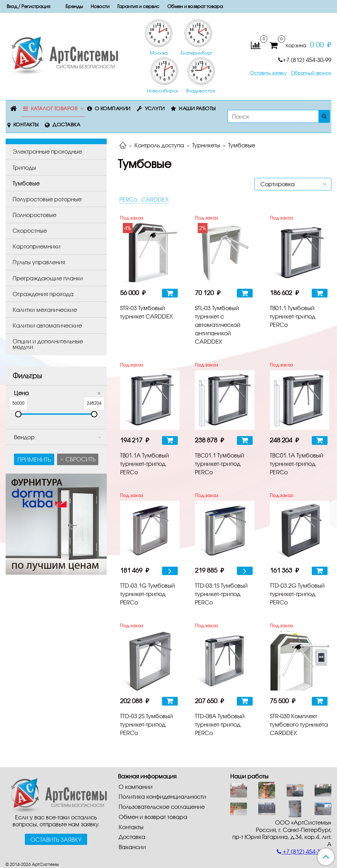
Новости (100, 6)
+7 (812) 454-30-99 (305, 60)
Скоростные (30, 230)
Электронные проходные (47, 151)
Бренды (74, 6)
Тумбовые (26, 183)
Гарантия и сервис (138, 6)
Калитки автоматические (47, 325)
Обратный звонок (311, 73)
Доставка (66, 124)
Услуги (155, 108)
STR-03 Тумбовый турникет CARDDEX (146, 312)
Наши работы (197, 108)
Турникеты (206, 145)
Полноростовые (34, 215)
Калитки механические (45, 310)
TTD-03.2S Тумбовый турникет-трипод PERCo (146, 724)
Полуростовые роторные (47, 199)
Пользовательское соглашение (162, 807)
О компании (113, 108)
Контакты (26, 124)
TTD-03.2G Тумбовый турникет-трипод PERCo (297, 594)
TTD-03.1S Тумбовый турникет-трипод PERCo (221, 594)
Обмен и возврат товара (195, 6)
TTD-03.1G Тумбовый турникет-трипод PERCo (148, 594)
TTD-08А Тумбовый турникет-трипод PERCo (220, 724)
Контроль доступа (159, 145)
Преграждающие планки (48, 278)
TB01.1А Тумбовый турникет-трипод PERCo (145, 464)
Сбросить (80, 459)
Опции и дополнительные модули (48, 344)
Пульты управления (39, 262)
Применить (34, 459)
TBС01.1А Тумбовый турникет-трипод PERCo (297, 464)
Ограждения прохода (43, 294)
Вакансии (132, 847)
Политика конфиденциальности (162, 796)
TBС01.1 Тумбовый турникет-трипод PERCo (220, 464)
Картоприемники (37, 246)
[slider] (18, 414)
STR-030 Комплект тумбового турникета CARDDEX (299, 724)
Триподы (24, 167)
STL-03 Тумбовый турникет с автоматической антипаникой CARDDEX (218, 325)
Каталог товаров (54, 108)
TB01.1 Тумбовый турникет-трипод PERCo (293, 316)
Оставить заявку (268, 73)
